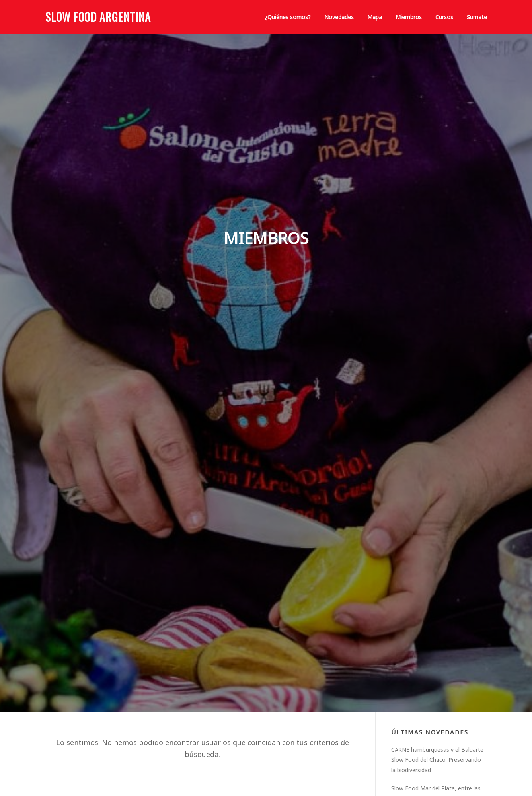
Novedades (339, 17)
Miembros (409, 17)
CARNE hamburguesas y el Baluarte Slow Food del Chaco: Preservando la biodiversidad (437, 760)
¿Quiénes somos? (288, 17)
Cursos (444, 17)
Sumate (477, 17)
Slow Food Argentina (98, 17)
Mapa (375, 17)
